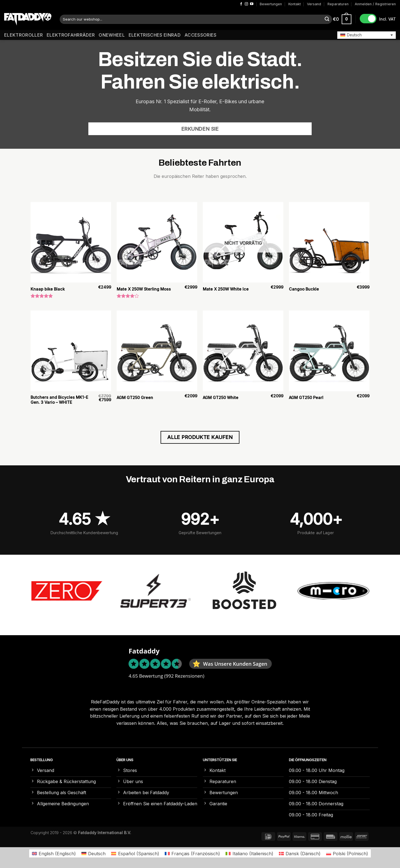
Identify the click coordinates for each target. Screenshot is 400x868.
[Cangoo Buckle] (329, 242)
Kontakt (295, 4)
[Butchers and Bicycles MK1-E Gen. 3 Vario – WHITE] (71, 351)
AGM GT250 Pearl (306, 398)
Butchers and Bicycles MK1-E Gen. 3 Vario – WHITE (59, 400)
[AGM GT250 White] (243, 351)
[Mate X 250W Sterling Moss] (157, 242)
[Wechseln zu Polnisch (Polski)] (347, 853)
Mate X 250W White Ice (226, 289)
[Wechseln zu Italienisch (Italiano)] (249, 853)
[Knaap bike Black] (71, 242)
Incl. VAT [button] (387, 19)
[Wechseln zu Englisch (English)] (54, 853)
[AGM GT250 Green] (157, 351)
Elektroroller (23, 35)
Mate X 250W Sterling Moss (144, 289)
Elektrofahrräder (71, 35)
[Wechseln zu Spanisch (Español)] (135, 853)
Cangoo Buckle (304, 289)
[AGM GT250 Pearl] (329, 351)
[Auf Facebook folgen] (241, 4)
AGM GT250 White (221, 398)
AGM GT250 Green (135, 398)
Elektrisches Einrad (155, 35)
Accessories (201, 35)
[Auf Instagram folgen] (246, 4)
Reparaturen (338, 4)
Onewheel (112, 35)
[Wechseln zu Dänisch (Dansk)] (300, 853)
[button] (367, 35)
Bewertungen (271, 4)
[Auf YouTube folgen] (252, 4)
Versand (314, 4)
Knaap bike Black (48, 289)
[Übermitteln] (327, 19)
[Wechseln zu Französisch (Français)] (192, 853)
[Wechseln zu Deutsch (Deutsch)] (93, 853)
